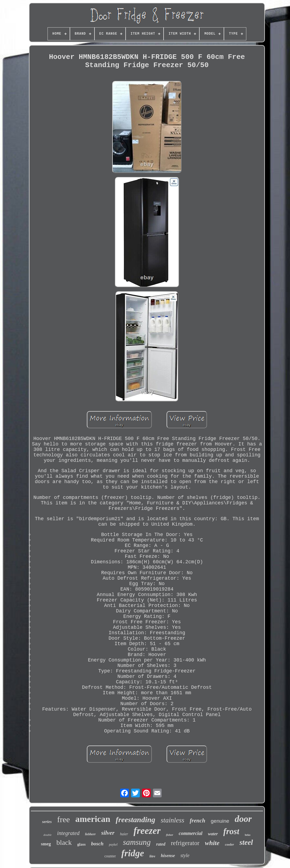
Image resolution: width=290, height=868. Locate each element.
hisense (168, 856)
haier (124, 834)
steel (246, 842)
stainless (173, 820)
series (47, 822)
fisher (170, 835)
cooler (230, 844)
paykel (113, 845)
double (48, 835)
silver (108, 833)
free (63, 819)
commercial (190, 833)
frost (231, 831)
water (213, 834)
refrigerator (185, 843)
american (93, 819)
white (212, 843)
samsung (137, 842)
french (198, 821)
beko (248, 835)
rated (161, 844)
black (64, 842)
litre (152, 856)
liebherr (90, 834)
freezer (147, 831)
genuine (220, 821)
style (185, 855)
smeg (46, 844)
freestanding (136, 820)
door (243, 819)
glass (82, 844)
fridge (133, 853)
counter (110, 856)
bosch (97, 844)
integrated (68, 833)
